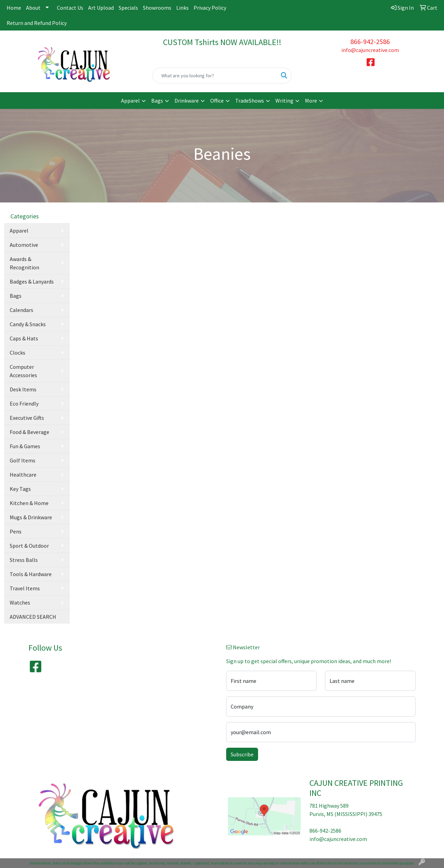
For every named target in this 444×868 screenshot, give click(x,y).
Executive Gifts (27, 418)
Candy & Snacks (28, 324)
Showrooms (157, 8)
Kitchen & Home (29, 503)
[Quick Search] (215, 76)
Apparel (130, 101)
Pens (16, 531)
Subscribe (242, 754)
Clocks (18, 353)
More (311, 101)
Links (182, 8)
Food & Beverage (29, 432)
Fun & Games (25, 446)
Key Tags (20, 489)
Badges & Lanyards (32, 281)
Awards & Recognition (24, 263)
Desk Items (23, 389)
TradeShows (250, 101)
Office (217, 101)
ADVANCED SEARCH (33, 617)
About (33, 8)
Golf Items (23, 460)
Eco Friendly (24, 403)
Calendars (22, 310)
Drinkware (187, 101)
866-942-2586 (370, 41)
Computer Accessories (23, 371)
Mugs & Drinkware (31, 517)
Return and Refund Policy (37, 23)
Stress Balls (24, 560)
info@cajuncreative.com (370, 50)
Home (14, 8)
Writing (284, 101)
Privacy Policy (210, 8)
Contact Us (70, 8)
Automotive (24, 245)
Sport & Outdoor (29, 546)
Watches (20, 602)
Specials (128, 8)
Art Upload (101, 8)
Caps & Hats (24, 338)
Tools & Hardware (31, 574)
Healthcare (23, 475)
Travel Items (25, 588)
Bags (157, 101)
